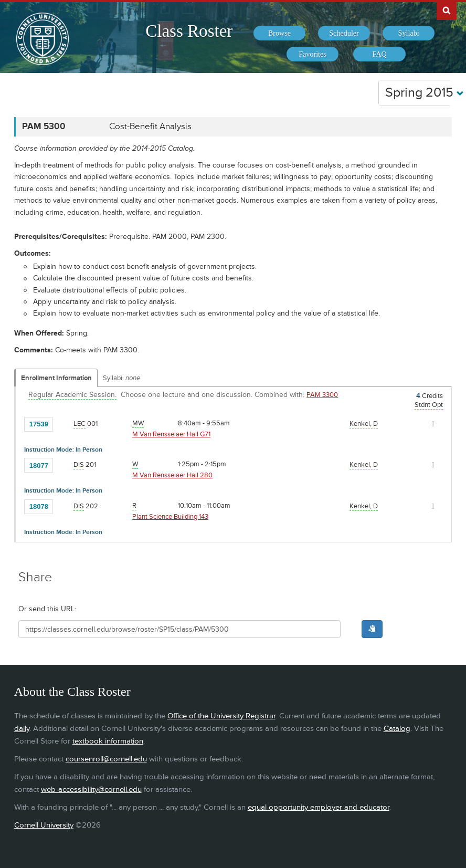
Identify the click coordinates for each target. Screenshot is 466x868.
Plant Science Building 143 (170, 517)
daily (22, 729)
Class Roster (189, 31)
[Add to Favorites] (63, 423)
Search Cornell (447, 10)
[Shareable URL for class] (179, 629)
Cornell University (44, 825)
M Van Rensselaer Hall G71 (171, 434)
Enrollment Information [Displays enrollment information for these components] (56, 378)
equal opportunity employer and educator (319, 807)
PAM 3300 (322, 395)
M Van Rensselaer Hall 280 (172, 475)
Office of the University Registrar (221, 716)
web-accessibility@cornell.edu (91, 789)
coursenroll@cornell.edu (106, 759)
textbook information (108, 741)
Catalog (397, 729)
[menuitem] (279, 33)
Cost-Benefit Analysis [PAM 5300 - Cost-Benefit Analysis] (150, 127)
